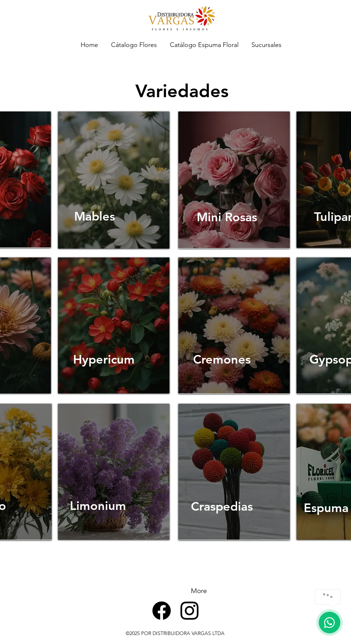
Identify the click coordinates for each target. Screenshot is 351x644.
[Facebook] (162, 611)
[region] (114, 180)
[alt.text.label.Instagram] (189, 611)
